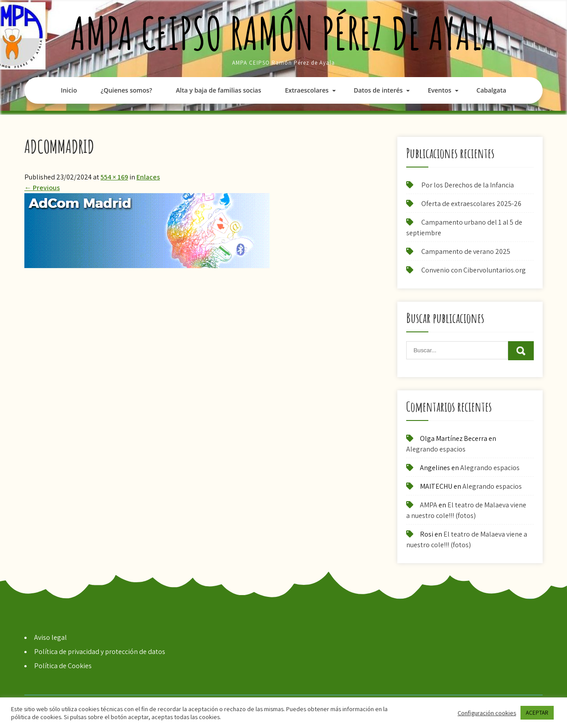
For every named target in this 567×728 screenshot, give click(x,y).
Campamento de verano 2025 (466, 251)
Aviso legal (50, 637)
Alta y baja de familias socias (218, 90)
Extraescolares (307, 90)
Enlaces (148, 177)
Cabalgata (491, 90)
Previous (42, 188)
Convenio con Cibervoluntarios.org (474, 270)
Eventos (440, 90)
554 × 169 (114, 177)
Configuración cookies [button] (487, 713)
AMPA (429, 505)
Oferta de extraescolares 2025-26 (471, 204)
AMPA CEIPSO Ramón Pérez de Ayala (284, 33)
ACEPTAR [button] (537, 713)
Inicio (69, 90)
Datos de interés (378, 90)
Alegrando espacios (436, 449)
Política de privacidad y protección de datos (100, 652)
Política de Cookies (63, 666)
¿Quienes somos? (126, 90)
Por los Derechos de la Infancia (468, 185)
